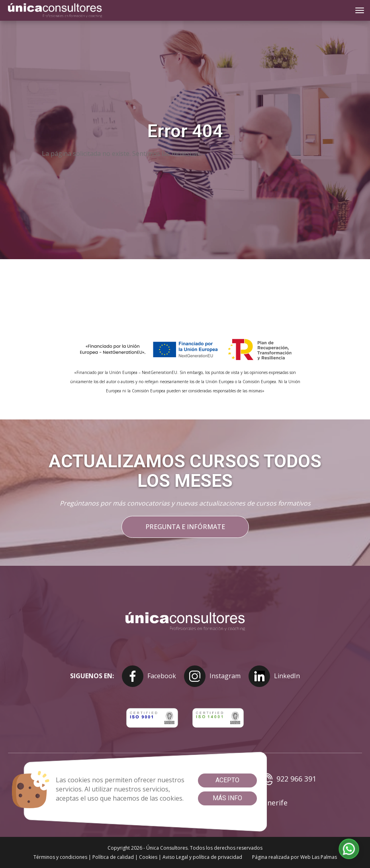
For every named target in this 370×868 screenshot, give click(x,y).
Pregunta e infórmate (185, 527)
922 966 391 (288, 779)
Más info (227, 798)
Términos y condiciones (60, 857)
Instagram (212, 676)
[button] (349, 849)
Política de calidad (113, 857)
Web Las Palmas (319, 857)
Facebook (149, 676)
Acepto (227, 780)
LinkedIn (274, 676)
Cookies (148, 857)
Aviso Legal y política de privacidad (202, 857)
